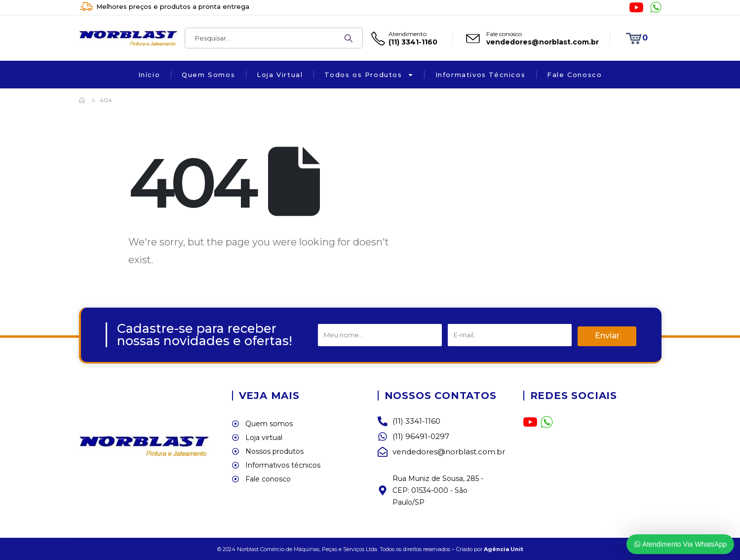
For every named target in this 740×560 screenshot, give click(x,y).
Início (149, 75)
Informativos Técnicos (481, 75)
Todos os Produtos (369, 75)
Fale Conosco (574, 75)
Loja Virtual (280, 75)
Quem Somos (208, 75)
